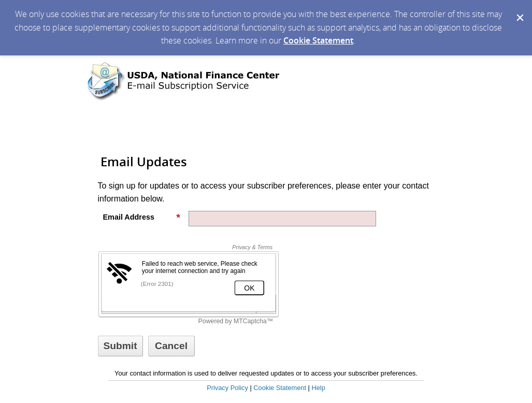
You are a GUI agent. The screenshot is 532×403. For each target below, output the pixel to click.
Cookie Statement (318, 40)
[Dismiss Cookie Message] (519, 10)
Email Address (142, 217)
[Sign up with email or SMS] (120, 346)
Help (318, 388)
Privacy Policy (227, 388)
